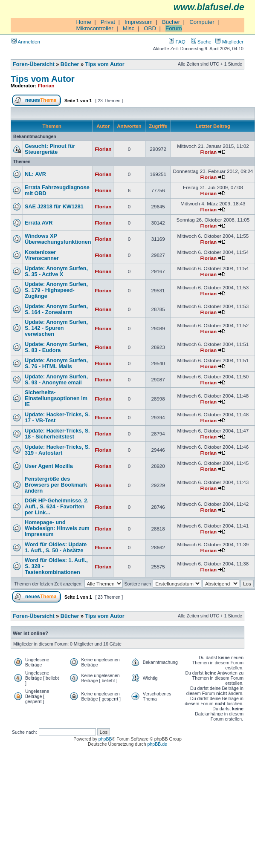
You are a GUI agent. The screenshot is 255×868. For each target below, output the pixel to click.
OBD (150, 28)
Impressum (139, 22)
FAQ (177, 42)
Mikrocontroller (94, 28)
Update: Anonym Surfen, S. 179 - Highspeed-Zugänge (56, 290)
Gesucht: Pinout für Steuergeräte (50, 149)
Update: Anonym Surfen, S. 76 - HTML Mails (56, 363)
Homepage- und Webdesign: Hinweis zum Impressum (57, 528)
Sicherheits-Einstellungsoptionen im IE (56, 398)
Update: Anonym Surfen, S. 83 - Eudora (56, 347)
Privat (108, 22)
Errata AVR (39, 223)
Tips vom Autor (105, 64)
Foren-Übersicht (34, 64)
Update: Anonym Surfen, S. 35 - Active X (56, 271)
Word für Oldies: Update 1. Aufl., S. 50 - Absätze (56, 548)
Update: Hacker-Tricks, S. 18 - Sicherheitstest (57, 434)
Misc (129, 28)
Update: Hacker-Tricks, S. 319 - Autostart (57, 450)
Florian (46, 85)
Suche (201, 42)
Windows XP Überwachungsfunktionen (58, 239)
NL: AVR (35, 174)
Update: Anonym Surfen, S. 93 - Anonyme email (56, 380)
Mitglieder (229, 42)
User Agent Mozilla (49, 466)
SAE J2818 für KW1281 (54, 207)
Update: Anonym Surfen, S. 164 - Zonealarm (56, 309)
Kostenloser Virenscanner (42, 255)
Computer (202, 22)
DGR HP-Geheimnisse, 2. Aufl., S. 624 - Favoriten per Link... (57, 507)
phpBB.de (157, 744)
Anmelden (26, 42)
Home (84, 22)
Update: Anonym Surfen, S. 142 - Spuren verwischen (56, 328)
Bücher (171, 22)
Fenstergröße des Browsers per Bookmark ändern (56, 485)
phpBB (105, 739)
